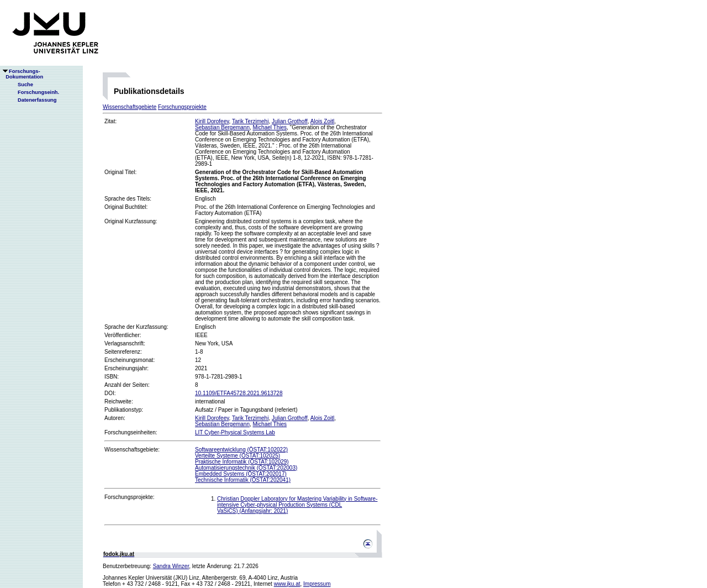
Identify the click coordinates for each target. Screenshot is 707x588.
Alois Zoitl (322, 121)
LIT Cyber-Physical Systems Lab (235, 432)
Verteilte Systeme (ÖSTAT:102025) (238, 456)
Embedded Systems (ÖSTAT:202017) (241, 474)
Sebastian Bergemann (222, 127)
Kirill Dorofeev (212, 121)
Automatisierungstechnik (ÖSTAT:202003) (246, 468)
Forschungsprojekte (182, 107)
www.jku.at (287, 584)
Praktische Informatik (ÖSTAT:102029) (242, 462)
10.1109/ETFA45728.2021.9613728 (239, 393)
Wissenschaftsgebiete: (132, 450)
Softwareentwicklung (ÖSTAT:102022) (241, 450)
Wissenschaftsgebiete (130, 107)
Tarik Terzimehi (250, 121)
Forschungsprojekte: (130, 497)
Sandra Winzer (171, 566)
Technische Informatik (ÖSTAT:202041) (243, 480)
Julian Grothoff (290, 121)
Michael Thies (270, 127)
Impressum (317, 584)
